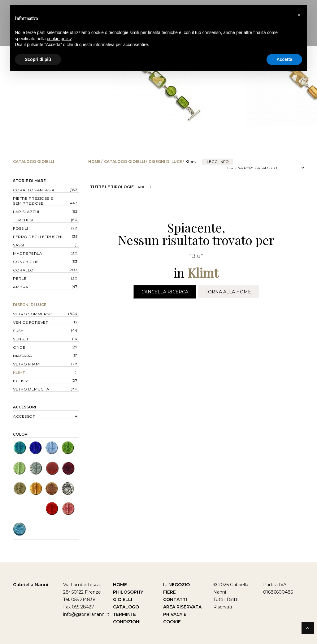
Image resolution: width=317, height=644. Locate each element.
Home (94, 162)
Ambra (21, 287)
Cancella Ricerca (165, 292)
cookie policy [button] (59, 39)
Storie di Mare (29, 181)
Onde (19, 347)
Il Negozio (176, 585)
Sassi (19, 245)
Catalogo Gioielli (125, 162)
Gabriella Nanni (31, 585)
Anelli (144, 187)
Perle (20, 278)
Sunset (21, 339)
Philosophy (128, 592)
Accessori (25, 407)
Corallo (23, 270)
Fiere (169, 592)
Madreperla (28, 253)
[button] (299, 15)
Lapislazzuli (27, 212)
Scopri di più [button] (38, 59)
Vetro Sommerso (33, 314)
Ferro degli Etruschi (38, 237)
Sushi (19, 331)
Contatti (175, 599)
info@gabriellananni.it (86, 614)
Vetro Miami (27, 364)
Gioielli (123, 599)
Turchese (24, 220)
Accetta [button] (284, 59)
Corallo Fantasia (34, 190)
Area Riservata (182, 607)
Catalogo (126, 607)
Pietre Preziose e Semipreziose (33, 201)
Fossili (21, 228)
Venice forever (31, 322)
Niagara (23, 356)
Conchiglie (26, 262)
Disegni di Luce (165, 162)
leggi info (218, 162)
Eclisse (21, 381)
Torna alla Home (228, 292)
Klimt (19, 372)
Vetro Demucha (31, 389)
